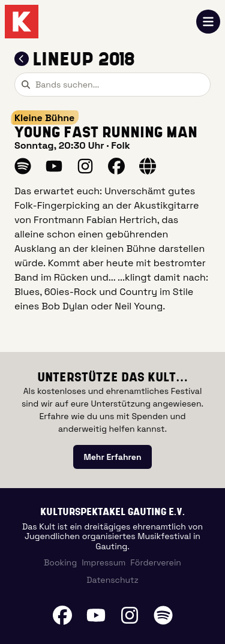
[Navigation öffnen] (208, 22)
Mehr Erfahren (112, 457)
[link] (112, 457)
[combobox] (112, 85)
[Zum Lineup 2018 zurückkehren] (22, 59)
